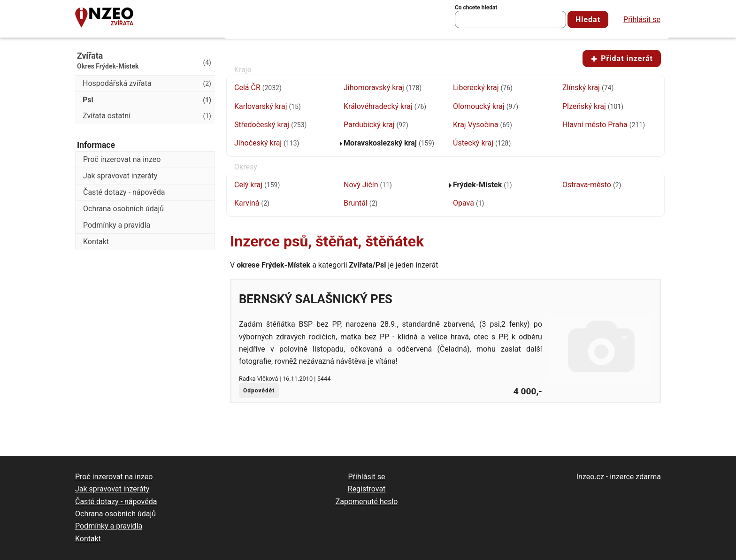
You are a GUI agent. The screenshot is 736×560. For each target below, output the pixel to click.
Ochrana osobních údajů (123, 209)
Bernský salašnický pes (316, 299)
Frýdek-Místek (483, 185)
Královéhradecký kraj (385, 106)
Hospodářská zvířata (147, 84)
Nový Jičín (368, 185)
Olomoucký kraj (486, 106)
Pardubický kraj (376, 125)
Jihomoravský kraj (383, 88)
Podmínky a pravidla (117, 225)
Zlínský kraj (588, 88)
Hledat (588, 19)
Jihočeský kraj (267, 143)
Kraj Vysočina (483, 125)
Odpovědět (259, 391)
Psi (147, 100)
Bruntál (360, 203)
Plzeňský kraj (593, 106)
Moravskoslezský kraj (389, 143)
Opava (468, 203)
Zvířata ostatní (147, 116)
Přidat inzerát (622, 58)
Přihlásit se (642, 19)
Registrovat (367, 489)
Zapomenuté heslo (367, 502)
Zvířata (122, 23)
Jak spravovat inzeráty (120, 176)
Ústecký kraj (482, 143)
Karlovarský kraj (268, 106)
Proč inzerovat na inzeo (122, 159)
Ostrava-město (592, 185)
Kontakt (96, 242)
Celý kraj (257, 185)
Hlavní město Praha (604, 125)
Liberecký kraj (483, 88)
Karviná (252, 203)
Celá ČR (258, 88)
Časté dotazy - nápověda (124, 192)
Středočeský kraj (270, 125)
